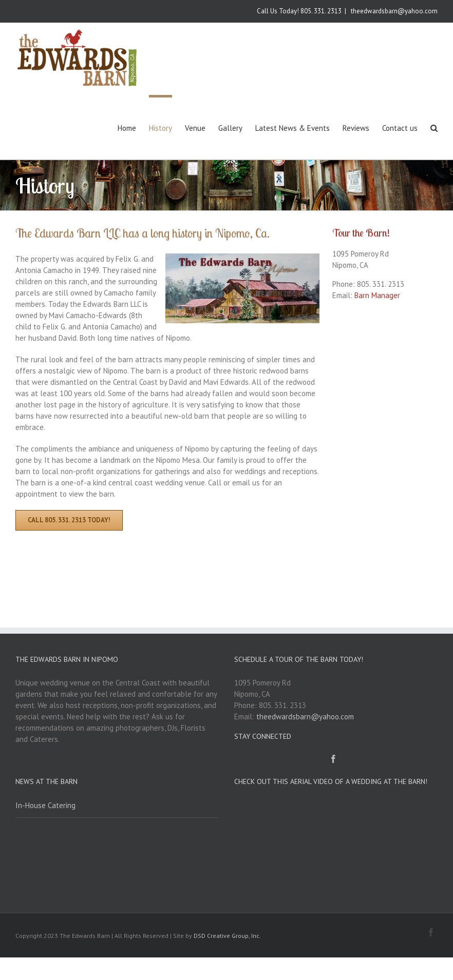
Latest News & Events (292, 128)
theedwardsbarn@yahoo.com (393, 11)
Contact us (400, 128)
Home (127, 128)
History (161, 128)
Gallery (230, 128)
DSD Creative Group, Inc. (227, 936)
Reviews (356, 128)
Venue (195, 128)
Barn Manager (377, 295)
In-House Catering (45, 805)
